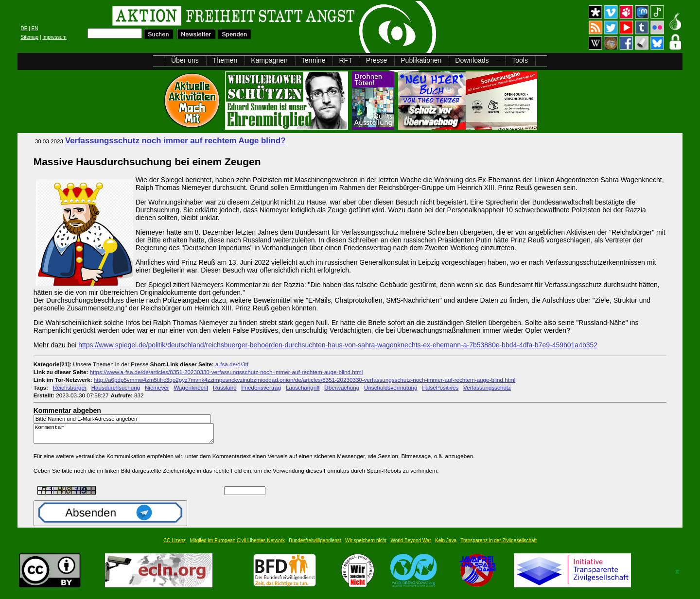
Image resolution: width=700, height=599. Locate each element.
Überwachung (342, 387)
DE (24, 28)
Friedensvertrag (261, 387)
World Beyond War (411, 545)
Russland (225, 387)
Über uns (185, 60)
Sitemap (29, 37)
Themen (225, 60)
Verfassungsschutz (487, 387)
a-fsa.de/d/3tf (232, 364)
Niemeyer (157, 387)
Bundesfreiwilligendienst (315, 545)
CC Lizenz (175, 545)
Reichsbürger (70, 387)
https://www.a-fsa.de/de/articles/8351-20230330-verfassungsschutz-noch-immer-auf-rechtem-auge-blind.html (227, 372)
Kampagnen (269, 60)
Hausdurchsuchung (116, 387)
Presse (377, 60)
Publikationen (421, 60)
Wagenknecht (191, 387)
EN (35, 28)
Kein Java (446, 545)
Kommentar (126, 436)
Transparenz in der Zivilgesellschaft (499, 545)
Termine (314, 60)
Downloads (472, 60)
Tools (520, 60)
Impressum (54, 37)
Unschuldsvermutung (391, 387)
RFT (345, 60)
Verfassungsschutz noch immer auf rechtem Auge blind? (175, 141)
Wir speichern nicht (366, 545)
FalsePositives (440, 387)
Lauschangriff (303, 387)
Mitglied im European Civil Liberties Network (237, 545)
